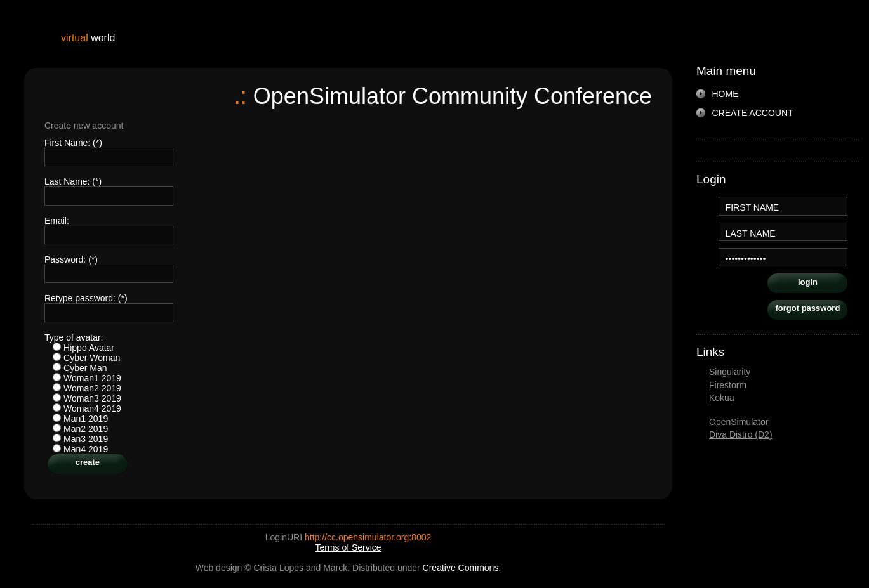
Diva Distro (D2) (741, 434)
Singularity (730, 372)
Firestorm (728, 385)
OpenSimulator (739, 422)
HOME (726, 94)
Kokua (722, 398)
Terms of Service (348, 547)
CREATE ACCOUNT (753, 113)
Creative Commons (461, 568)
